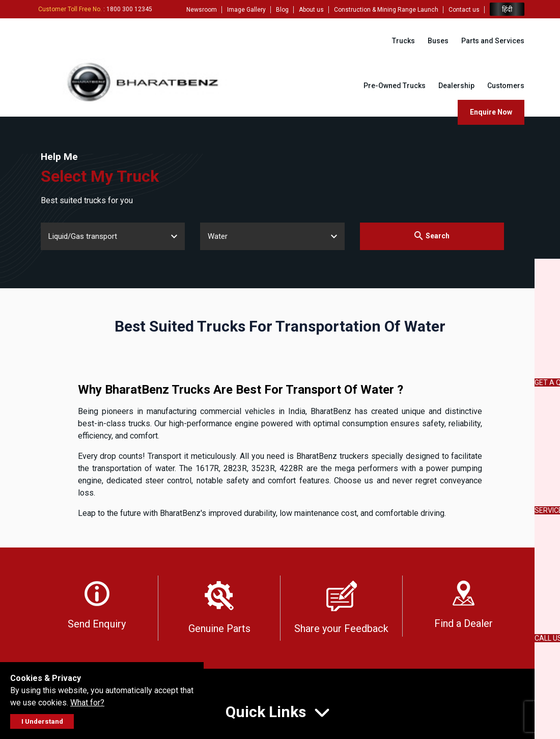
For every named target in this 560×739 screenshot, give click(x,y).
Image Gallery (246, 10)
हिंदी (507, 9)
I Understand (42, 721)
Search (432, 236)
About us (311, 10)
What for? (87, 703)
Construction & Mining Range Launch (386, 10)
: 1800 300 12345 (95, 9)
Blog (282, 10)
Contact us (464, 10)
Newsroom (202, 10)
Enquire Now (491, 112)
